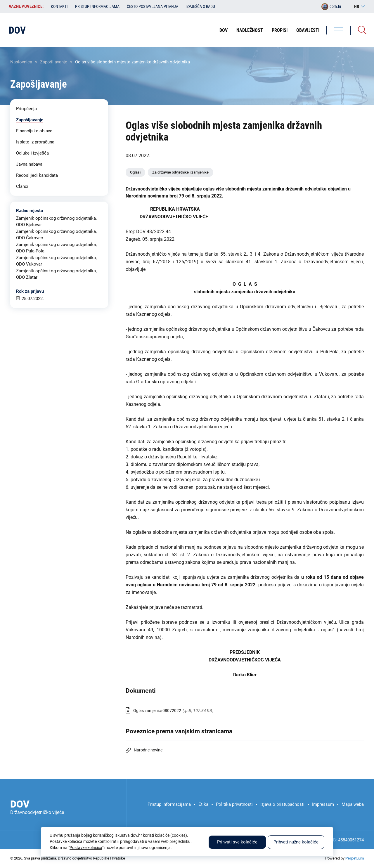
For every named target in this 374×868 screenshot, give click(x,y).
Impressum (323, 804)
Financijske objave (34, 131)
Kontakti (59, 6)
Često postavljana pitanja (153, 6)
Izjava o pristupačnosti (282, 804)
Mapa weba (353, 804)
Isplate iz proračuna (35, 142)
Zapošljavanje (54, 62)
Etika (203, 804)
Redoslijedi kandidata (37, 175)
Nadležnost (250, 30)
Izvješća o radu (200, 6)
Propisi (280, 30)
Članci (22, 186)
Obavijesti (308, 30)
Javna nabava (29, 164)
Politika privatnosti (234, 804)
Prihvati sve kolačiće (237, 842)
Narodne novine (148, 750)
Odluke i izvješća (32, 153)
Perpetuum (355, 858)
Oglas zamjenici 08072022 (157, 711)
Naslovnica (21, 62)
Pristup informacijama (97, 6)
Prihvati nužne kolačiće (296, 842)
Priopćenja (26, 109)
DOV (224, 30)
